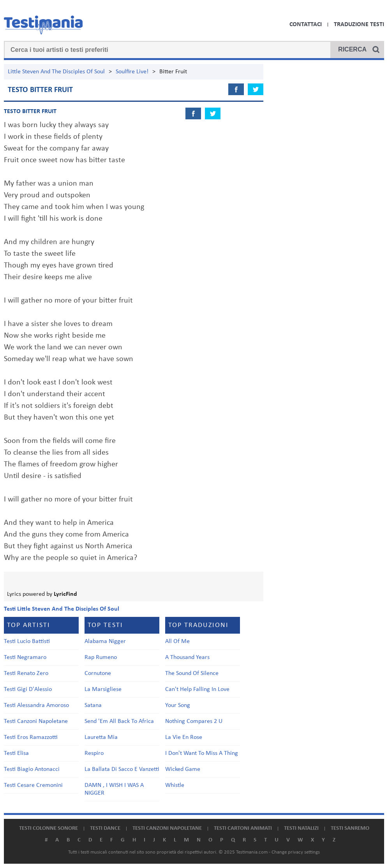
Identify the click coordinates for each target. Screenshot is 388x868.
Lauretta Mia (101, 737)
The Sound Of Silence (192, 673)
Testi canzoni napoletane (167, 828)
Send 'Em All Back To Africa (119, 721)
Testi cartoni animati (243, 828)
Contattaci (306, 25)
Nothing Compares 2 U (194, 721)
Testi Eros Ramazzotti (31, 737)
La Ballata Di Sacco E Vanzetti (122, 769)
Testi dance (105, 828)
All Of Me (177, 641)
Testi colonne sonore (48, 828)
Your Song (178, 705)
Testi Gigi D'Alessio (28, 689)
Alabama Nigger (105, 641)
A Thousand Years (187, 657)
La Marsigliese (103, 689)
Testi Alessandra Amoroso (36, 705)
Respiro (94, 753)
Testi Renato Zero (26, 673)
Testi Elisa (16, 753)
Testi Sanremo (350, 828)
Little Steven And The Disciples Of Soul (56, 72)
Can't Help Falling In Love (197, 689)
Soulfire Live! (132, 72)
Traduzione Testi (359, 25)
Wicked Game (183, 769)
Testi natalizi (301, 828)
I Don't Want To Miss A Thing (202, 753)
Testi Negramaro (25, 657)
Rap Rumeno (101, 657)
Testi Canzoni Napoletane (36, 721)
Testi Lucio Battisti (27, 641)
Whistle (175, 785)
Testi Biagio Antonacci (32, 769)
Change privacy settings (296, 852)
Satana (93, 705)
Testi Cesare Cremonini (33, 785)
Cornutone (98, 673)
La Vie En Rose (184, 737)
